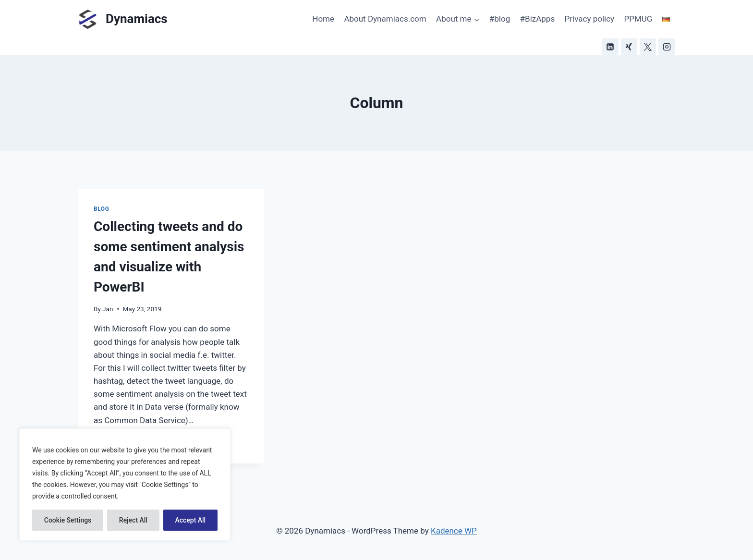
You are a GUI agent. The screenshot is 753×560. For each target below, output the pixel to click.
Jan (108, 309)
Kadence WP (454, 531)
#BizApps (538, 19)
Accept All (190, 520)
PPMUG (638, 19)
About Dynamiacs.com (385, 19)
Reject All (133, 520)
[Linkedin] (610, 47)
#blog (500, 19)
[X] (648, 47)
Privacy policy (590, 19)
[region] (125, 485)
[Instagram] (667, 47)
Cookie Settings (68, 520)
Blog (101, 209)
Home (323, 19)
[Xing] (629, 47)
